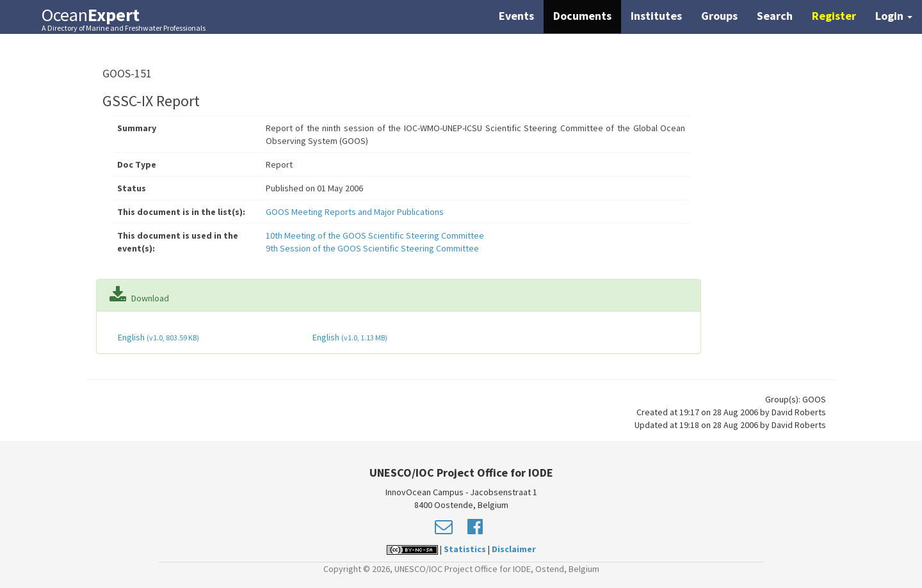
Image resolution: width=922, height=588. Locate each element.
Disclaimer (514, 549)
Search (775, 16)
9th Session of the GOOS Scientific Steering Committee (372, 248)
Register (834, 16)
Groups (719, 16)
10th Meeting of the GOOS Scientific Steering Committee (375, 235)
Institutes (656, 16)
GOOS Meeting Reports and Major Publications (355, 212)
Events (516, 16)
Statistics (465, 549)
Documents (582, 16)
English (158, 337)
